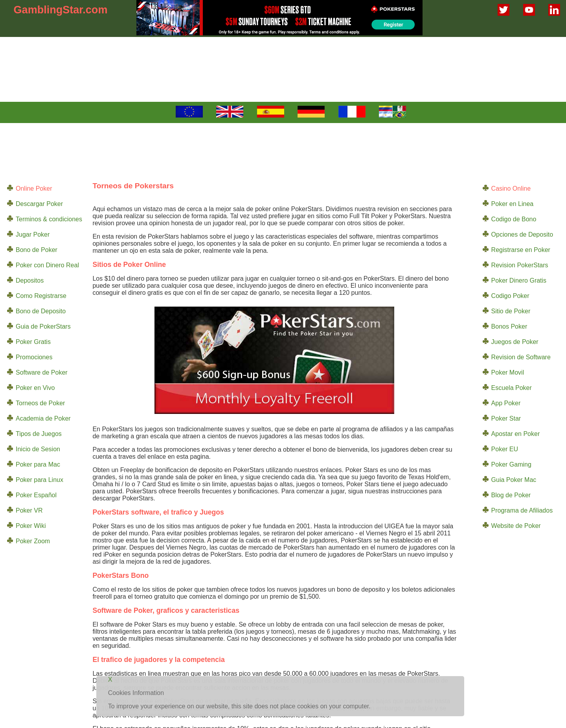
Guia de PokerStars (43, 326)
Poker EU (505, 449)
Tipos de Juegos (39, 434)
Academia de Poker (43, 418)
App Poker (506, 403)
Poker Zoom (33, 541)
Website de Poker (516, 526)
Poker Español (36, 495)
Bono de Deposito (41, 311)
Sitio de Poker (511, 311)
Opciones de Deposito (522, 234)
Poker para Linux (40, 480)
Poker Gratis (33, 342)
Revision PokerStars (520, 265)
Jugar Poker (33, 234)
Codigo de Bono (514, 219)
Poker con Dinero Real (47, 265)
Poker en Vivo (35, 388)
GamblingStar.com (61, 10)
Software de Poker (42, 372)
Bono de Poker (37, 250)
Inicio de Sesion (38, 449)
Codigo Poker (510, 296)
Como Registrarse (41, 296)
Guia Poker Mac (514, 480)
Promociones (34, 357)
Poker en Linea (513, 204)
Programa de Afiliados (522, 510)
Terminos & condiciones (49, 219)
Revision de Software (521, 357)
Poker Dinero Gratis (519, 280)
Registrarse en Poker (521, 250)
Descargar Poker (39, 204)
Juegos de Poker (515, 342)
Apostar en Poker (516, 434)
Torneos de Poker (40, 403)
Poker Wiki (31, 526)
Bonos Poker (509, 326)
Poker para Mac (38, 464)
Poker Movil (508, 372)
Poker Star (506, 418)
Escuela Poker (512, 388)
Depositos (30, 280)
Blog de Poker (511, 495)
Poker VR (29, 510)
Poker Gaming (511, 464)
